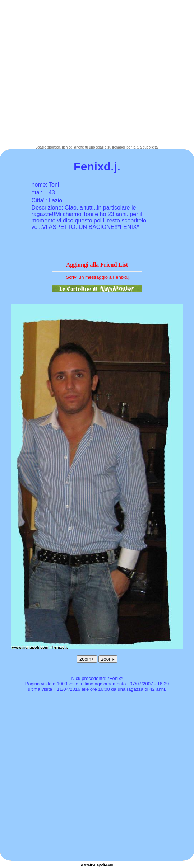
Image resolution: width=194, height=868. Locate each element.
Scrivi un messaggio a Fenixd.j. (98, 277)
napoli (100, 865)
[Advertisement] (73, 73)
